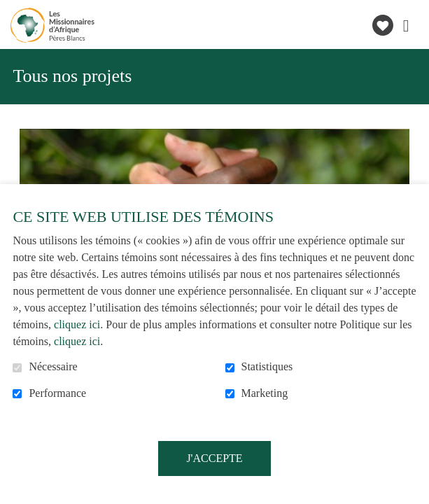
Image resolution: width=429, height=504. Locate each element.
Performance (57, 393)
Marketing (265, 393)
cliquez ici (77, 324)
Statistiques (267, 366)
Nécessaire (53, 366)
